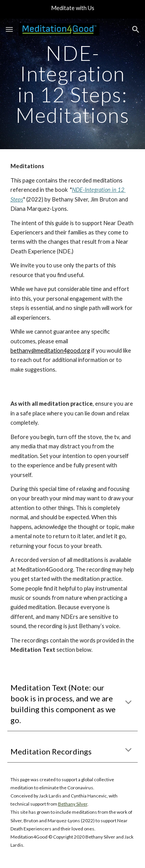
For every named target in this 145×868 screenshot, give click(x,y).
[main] (73, 84)
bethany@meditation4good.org (50, 350)
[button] (9, 29)
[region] (72, 9)
